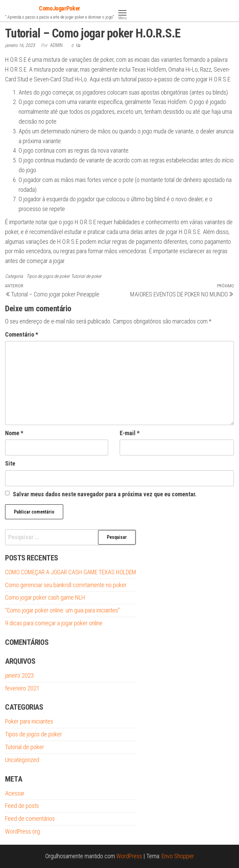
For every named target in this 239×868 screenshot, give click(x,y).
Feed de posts (22, 806)
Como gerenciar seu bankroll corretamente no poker (66, 585)
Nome (14, 433)
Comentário (22, 334)
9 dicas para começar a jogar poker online (54, 623)
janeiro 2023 (19, 675)
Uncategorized (22, 760)
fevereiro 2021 (22, 688)
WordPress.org (22, 831)
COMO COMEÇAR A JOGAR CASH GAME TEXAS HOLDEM (71, 572)
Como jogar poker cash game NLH (45, 597)
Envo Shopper (178, 856)
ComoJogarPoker (59, 8)
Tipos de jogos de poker (48, 276)
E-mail (130, 433)
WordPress (129, 856)
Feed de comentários (30, 819)
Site (10, 463)
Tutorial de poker (86, 276)
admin (57, 45)
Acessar (15, 793)
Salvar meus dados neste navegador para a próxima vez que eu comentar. (105, 494)
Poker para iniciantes (29, 721)
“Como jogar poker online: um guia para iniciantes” (62, 610)
